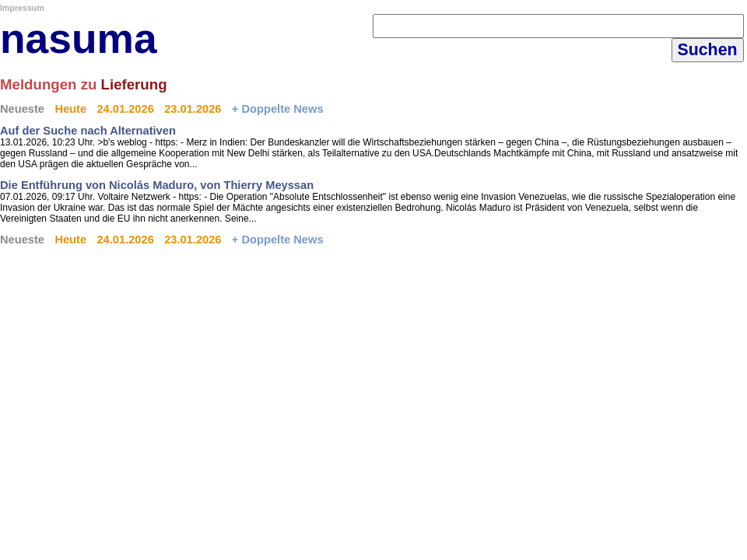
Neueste (22, 109)
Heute (70, 109)
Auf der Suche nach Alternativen (88, 131)
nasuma (79, 38)
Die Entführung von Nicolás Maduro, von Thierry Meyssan (157, 185)
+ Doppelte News (278, 109)
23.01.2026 (193, 109)
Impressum (22, 8)
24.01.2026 (125, 109)
